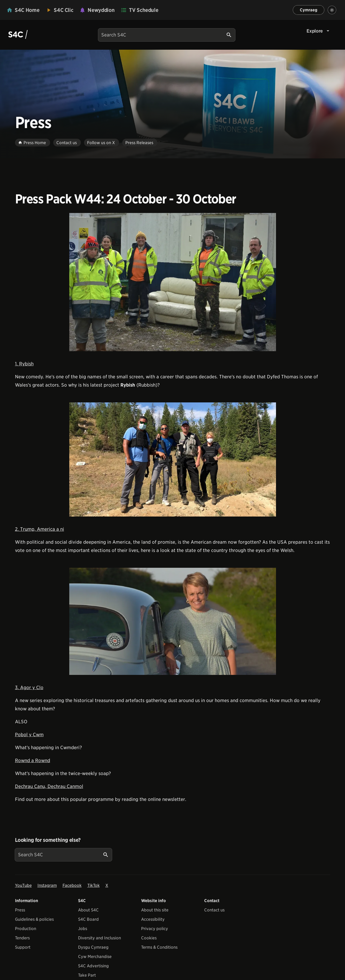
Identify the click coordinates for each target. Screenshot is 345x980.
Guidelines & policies (34, 919)
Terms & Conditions (159, 947)
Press (20, 910)
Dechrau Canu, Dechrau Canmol (49, 786)
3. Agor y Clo (29, 687)
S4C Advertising (93, 966)
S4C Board (88, 919)
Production (26, 929)
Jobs (83, 929)
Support (23, 947)
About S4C (88, 910)
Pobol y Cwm (29, 735)
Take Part (87, 975)
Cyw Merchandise (95, 957)
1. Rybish (24, 364)
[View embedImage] (173, 282)
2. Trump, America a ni (40, 529)
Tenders (22, 938)
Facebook (72, 885)
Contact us (214, 910)
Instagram (47, 885)
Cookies (149, 938)
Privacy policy (155, 929)
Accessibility (153, 919)
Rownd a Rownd (33, 760)
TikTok (94, 885)
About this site (155, 910)
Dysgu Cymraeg (93, 947)
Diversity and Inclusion (99, 938)
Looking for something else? (48, 840)
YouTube (23, 885)
